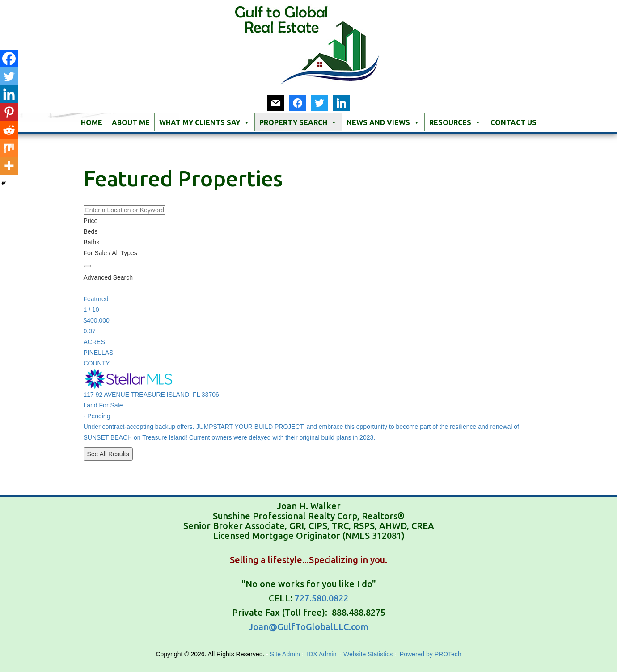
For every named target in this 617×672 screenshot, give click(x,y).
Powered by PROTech (431, 654)
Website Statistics (368, 654)
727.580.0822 (321, 598)
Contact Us (513, 122)
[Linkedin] (9, 94)
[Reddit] (9, 130)
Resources (455, 122)
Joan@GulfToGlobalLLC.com (308, 627)
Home (92, 122)
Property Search (298, 122)
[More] (9, 166)
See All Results (108, 454)
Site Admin (286, 654)
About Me (131, 122)
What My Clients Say (205, 122)
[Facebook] (9, 59)
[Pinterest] (9, 112)
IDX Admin (322, 654)
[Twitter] (9, 76)
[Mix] (9, 148)
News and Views (383, 122)
